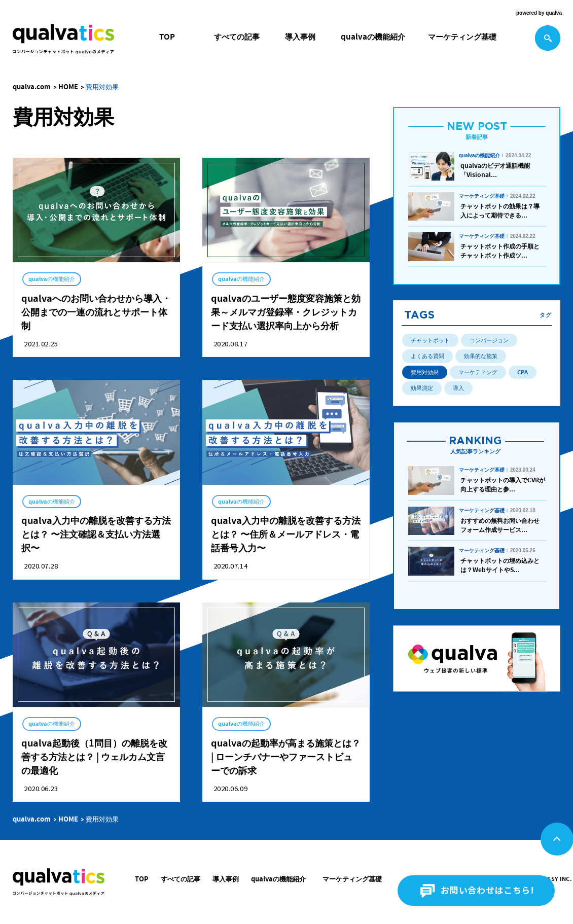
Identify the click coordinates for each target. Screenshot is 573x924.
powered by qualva (539, 13)
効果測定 (422, 388)
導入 (458, 388)
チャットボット (430, 340)
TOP (167, 37)
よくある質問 (427, 356)
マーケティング (478, 372)
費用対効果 (425, 372)
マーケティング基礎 (462, 37)
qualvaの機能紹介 (373, 37)
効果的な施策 (481, 356)
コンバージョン (489, 340)
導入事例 (300, 37)
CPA (523, 372)
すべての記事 (237, 37)
